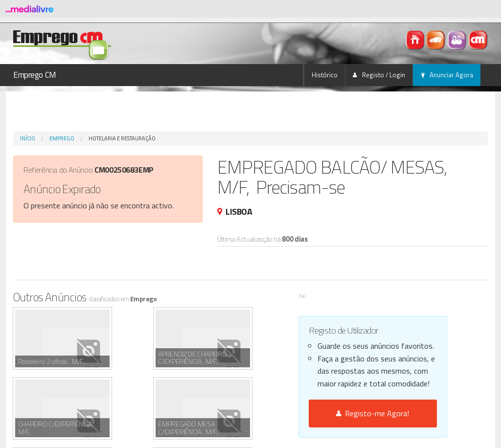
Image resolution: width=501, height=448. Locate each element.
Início (28, 138)
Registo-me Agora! (373, 413)
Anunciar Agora (447, 75)
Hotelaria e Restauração (122, 138)
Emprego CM (35, 75)
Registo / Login (379, 75)
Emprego (62, 138)
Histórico (325, 75)
